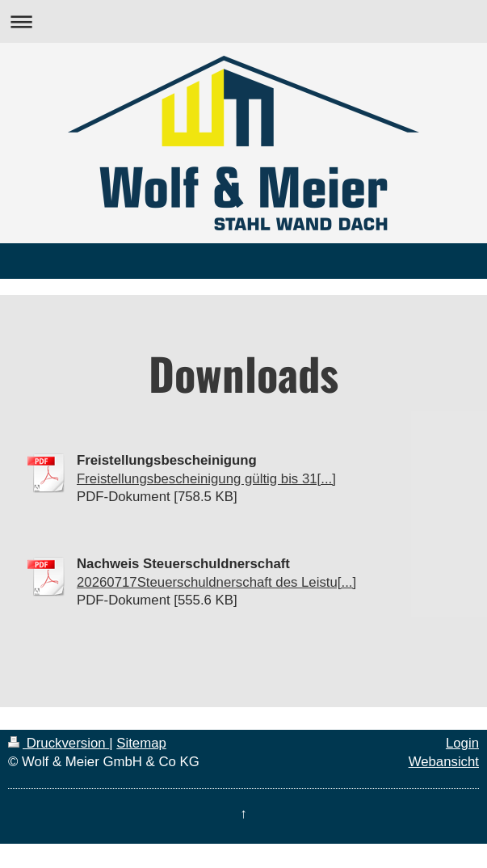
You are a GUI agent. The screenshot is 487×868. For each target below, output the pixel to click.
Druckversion (59, 743)
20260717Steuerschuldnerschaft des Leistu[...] (216, 582)
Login (462, 743)
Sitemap (141, 743)
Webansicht (444, 762)
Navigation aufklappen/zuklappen (243, 21)
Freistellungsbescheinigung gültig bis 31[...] (206, 479)
